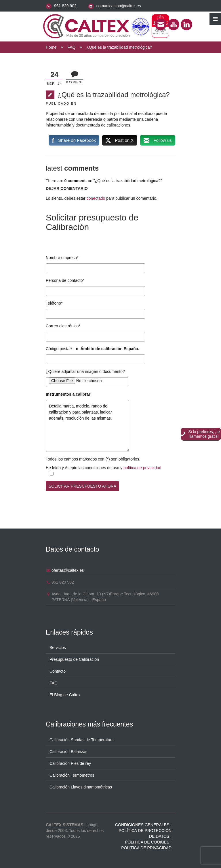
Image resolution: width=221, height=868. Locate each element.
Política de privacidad (146, 848)
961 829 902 (65, 6)
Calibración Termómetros (72, 775)
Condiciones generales (142, 825)
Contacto (58, 671)
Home (51, 47)
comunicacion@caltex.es (119, 6)
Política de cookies (147, 842)
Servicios (58, 648)
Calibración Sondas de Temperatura (82, 740)
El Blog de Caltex (65, 695)
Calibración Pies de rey (70, 763)
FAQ (71, 47)
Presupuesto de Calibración (74, 659)
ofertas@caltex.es (68, 570)
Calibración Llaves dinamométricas (81, 787)
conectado (96, 198)
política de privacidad (142, 468)
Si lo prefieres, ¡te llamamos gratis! (200, 434)
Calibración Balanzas (68, 752)
